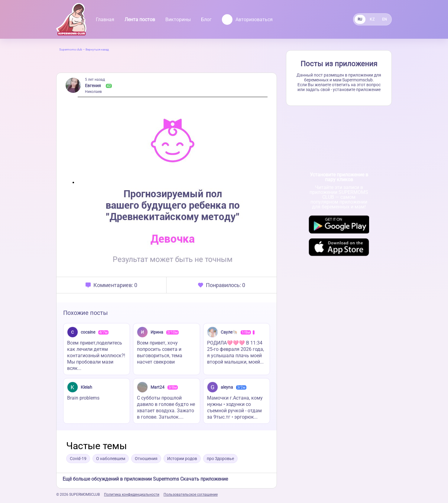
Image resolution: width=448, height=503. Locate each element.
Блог (206, 20)
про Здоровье (220, 459)
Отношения (146, 459)
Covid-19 (78, 459)
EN (385, 19)
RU (360, 19)
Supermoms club (71, 49)
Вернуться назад (97, 49)
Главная (105, 20)
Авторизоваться (247, 20)
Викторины (178, 20)
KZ (372, 19)
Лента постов (140, 20)
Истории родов (182, 459)
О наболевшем (111, 459)
